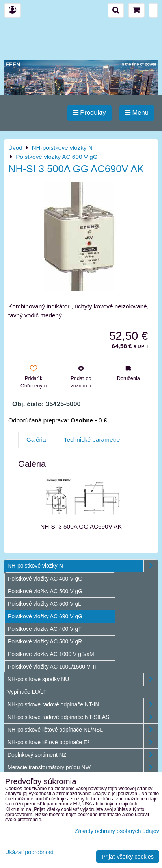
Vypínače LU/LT (27, 692)
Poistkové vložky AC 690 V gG (45, 616)
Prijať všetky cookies (128, 857)
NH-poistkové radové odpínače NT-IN (83, 705)
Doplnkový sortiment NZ (83, 755)
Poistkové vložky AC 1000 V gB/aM (51, 654)
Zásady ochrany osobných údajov (117, 831)
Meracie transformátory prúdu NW (83, 768)
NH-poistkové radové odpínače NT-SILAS (83, 717)
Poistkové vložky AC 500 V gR (45, 641)
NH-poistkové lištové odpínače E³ (83, 742)
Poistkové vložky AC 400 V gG (45, 579)
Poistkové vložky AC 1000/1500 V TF (53, 667)
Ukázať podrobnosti (30, 852)
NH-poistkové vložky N (83, 566)
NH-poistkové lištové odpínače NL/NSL (83, 730)
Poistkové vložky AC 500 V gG (45, 591)
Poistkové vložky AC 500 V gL (45, 604)
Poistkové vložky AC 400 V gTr (46, 629)
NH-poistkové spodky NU (83, 679)
